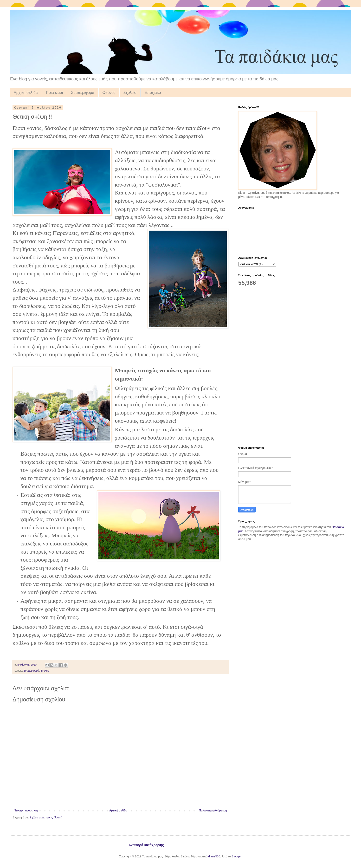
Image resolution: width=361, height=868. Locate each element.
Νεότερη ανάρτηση (26, 810)
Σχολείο (130, 93)
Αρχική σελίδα (26, 93)
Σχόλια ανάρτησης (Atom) (46, 817)
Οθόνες (109, 93)
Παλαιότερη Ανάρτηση (213, 810)
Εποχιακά (153, 93)
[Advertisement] (273, 366)
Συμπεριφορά (83, 93)
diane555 (214, 856)
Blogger (236, 856)
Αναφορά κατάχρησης (146, 845)
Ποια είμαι (54, 93)
